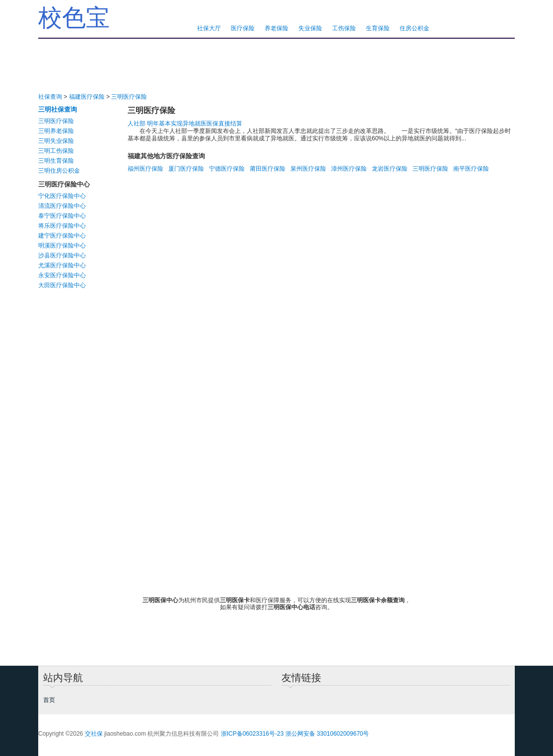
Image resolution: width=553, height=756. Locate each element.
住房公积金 (415, 28)
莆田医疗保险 (268, 169)
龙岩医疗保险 (390, 169)
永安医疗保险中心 (62, 275)
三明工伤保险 (56, 151)
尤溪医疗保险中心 (62, 265)
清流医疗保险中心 (62, 206)
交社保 (94, 734)
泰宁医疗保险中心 (62, 216)
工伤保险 (344, 28)
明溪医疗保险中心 (62, 246)
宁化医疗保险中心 (62, 196)
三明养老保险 (56, 131)
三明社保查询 (58, 109)
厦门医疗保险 (186, 169)
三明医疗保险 (129, 97)
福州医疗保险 (145, 169)
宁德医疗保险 (227, 169)
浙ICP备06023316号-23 (252, 734)
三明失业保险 (56, 141)
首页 (49, 700)
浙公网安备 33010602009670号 (327, 734)
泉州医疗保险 (308, 169)
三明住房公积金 (59, 171)
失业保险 (310, 28)
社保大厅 (209, 28)
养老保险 (276, 28)
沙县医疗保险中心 (62, 255)
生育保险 (378, 28)
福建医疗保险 (87, 97)
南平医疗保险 (471, 169)
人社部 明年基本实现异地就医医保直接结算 (185, 124)
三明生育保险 (56, 161)
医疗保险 (243, 28)
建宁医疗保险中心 (62, 236)
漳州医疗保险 (349, 169)
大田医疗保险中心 (62, 285)
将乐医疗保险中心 (62, 226)
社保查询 (50, 97)
